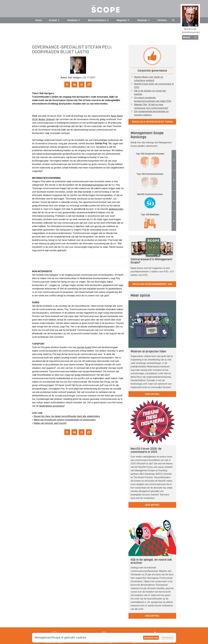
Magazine (123, 20)
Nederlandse (52, 406)
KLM (35, 119)
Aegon (42, 119)
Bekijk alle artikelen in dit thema (152, 122)
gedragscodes (116, 209)
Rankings (144, 20)
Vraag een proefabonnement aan (152, 284)
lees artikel (152, 394)
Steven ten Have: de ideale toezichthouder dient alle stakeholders (67, 416)
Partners (162, 20)
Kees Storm (117, 116)
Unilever (50, 119)
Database (74, 20)
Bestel (190, 37)
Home (39, 20)
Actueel (54, 20)
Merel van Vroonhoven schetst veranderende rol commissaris (65, 420)
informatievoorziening (93, 185)
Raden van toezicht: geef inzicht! (50, 423)
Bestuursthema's (99, 20)
